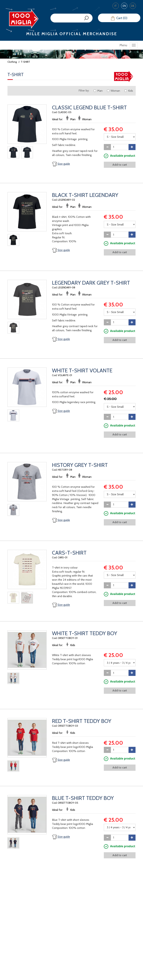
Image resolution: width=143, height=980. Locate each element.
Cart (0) (119, 18)
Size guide (64, 164)
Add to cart (120, 165)
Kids (129, 91)
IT (116, 6)
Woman (114, 91)
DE (133, 6)
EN (124, 6)
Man (98, 91)
